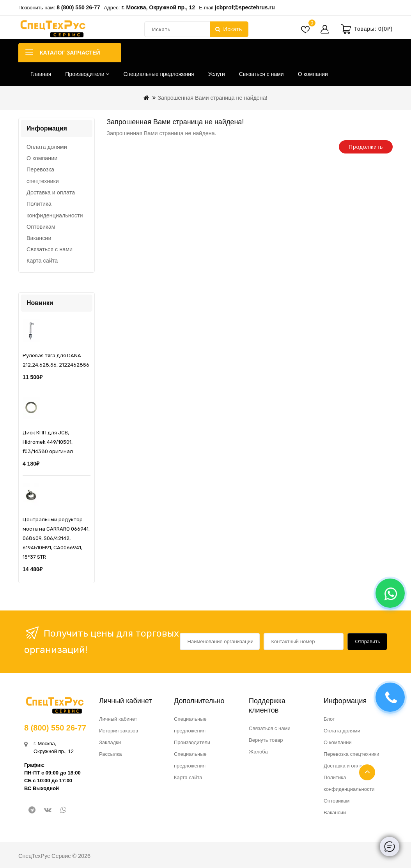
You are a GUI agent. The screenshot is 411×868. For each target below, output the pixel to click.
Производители (87, 74)
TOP (367, 772)
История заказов (119, 731)
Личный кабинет (118, 719)
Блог (329, 719)
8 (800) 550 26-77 (78, 7)
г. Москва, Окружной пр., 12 (158, 7)
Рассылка (111, 754)
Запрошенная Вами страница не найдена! (213, 98)
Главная (41, 74)
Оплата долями (47, 147)
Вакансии (39, 238)
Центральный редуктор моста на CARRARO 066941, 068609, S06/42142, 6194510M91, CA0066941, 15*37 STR (56, 538)
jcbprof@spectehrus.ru (245, 7)
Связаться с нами (261, 74)
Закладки (110, 742)
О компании (313, 74)
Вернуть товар (266, 740)
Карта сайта (42, 261)
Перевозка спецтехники (43, 175)
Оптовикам (41, 227)
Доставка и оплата (51, 192)
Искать (229, 29)
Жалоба (258, 752)
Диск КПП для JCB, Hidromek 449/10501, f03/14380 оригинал (48, 442)
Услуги (217, 74)
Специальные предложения (159, 74)
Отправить (368, 641)
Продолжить (366, 147)
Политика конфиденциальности (55, 210)
